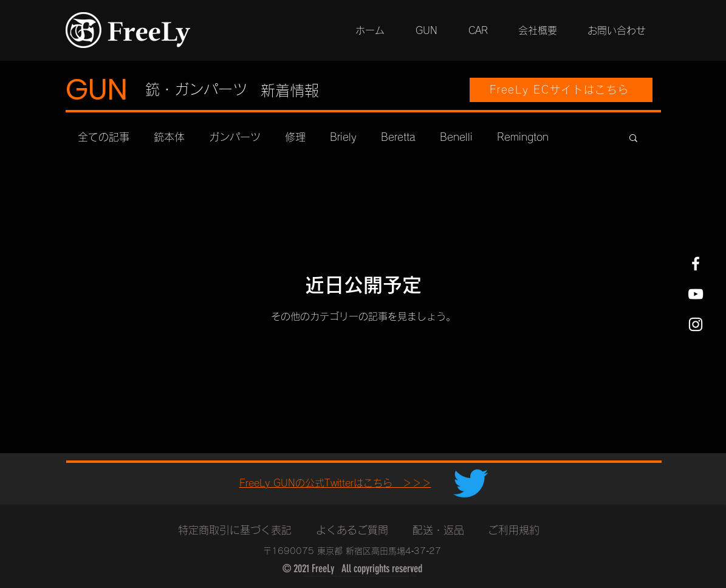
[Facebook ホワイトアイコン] (696, 264)
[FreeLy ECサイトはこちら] (561, 90)
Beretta (398, 137)
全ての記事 (104, 137)
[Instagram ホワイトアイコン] (696, 324)
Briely (343, 137)
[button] (633, 139)
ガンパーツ (235, 137)
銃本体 (169, 137)
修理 (295, 137)
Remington (523, 137)
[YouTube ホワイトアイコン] (696, 294)
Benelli (456, 137)
